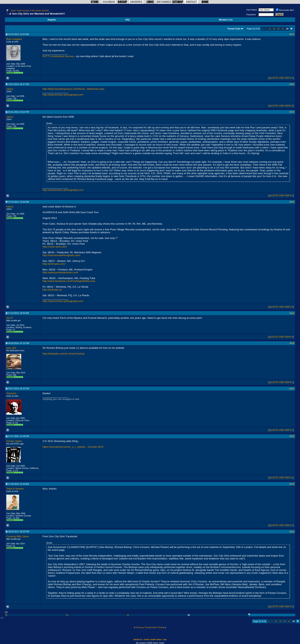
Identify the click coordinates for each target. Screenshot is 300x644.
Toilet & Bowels (15, 489)
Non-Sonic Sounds (40, 11)
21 (283, 29)
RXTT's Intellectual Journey (58, 56)
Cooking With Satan (18, 536)
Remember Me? (285, 10)
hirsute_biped (14, 441)
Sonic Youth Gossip (20, 11)
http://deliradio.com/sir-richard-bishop (63, 354)
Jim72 (10, 318)
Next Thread (159, 627)
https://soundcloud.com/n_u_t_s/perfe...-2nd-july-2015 (73, 447)
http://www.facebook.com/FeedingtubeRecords (69, 281)
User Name (252, 10)
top (165, 639)
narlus (10, 89)
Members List (226, 20)
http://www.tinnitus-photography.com (63, 95)
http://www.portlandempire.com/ (60, 272)
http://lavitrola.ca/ (52, 290)
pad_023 (11, 348)
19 (274, 29)
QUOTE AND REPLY (281, 78)
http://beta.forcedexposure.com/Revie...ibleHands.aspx (73, 89)
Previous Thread (143, 627)
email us (138, 639)
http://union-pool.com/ (55, 247)
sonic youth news (152, 639)
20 (278, 29)
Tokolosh (11, 393)
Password (251, 15)
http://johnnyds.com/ (54, 264)
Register (52, 20)
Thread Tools (234, 29)
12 (270, 29)
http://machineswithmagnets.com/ (61, 255)
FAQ (128, 20)
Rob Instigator (14, 39)
